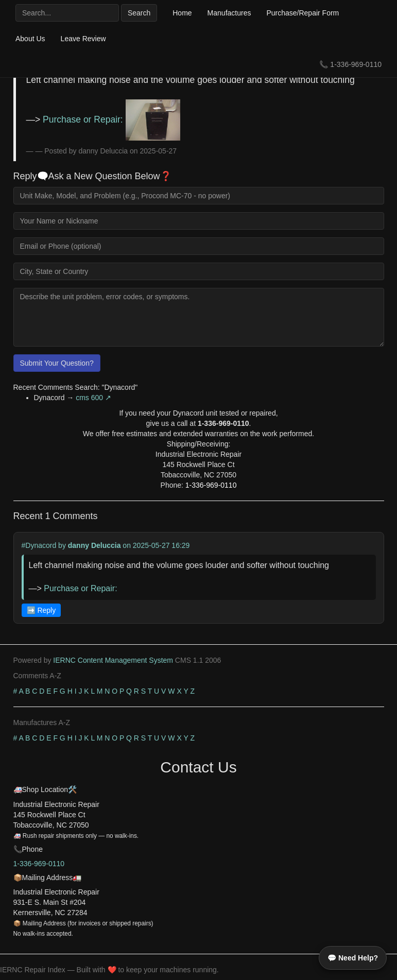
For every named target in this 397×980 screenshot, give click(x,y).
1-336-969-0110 (356, 64)
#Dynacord (39, 545)
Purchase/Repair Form (303, 13)
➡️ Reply (41, 610)
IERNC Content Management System (113, 660)
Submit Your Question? (57, 363)
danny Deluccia (94, 545)
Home (182, 13)
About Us (30, 39)
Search (139, 13)
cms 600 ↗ (93, 398)
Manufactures (229, 13)
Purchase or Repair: (111, 119)
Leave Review (83, 39)
